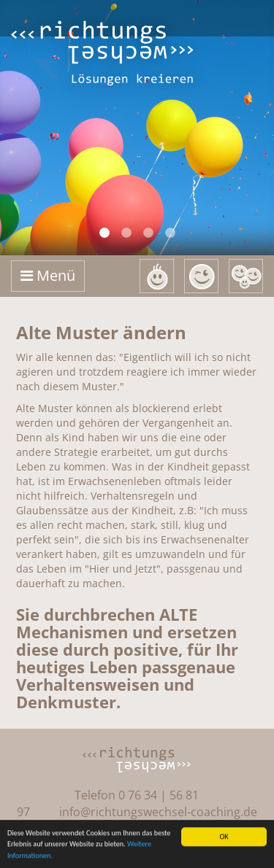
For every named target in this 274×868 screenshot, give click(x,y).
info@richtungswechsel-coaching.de (158, 812)
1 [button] (104, 233)
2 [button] (126, 233)
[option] (137, 128)
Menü (48, 275)
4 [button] (170, 233)
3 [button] (148, 233)
